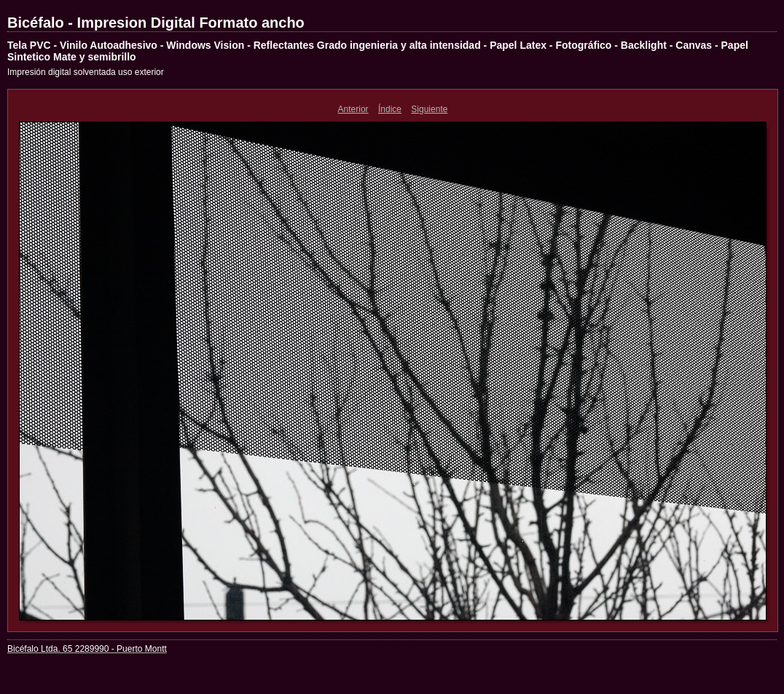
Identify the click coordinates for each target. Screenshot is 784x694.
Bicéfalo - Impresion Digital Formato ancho (156, 23)
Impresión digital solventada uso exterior (86, 72)
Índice (390, 109)
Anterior (353, 109)
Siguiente (429, 109)
